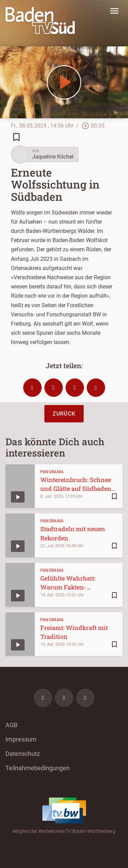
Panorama (52, 472)
